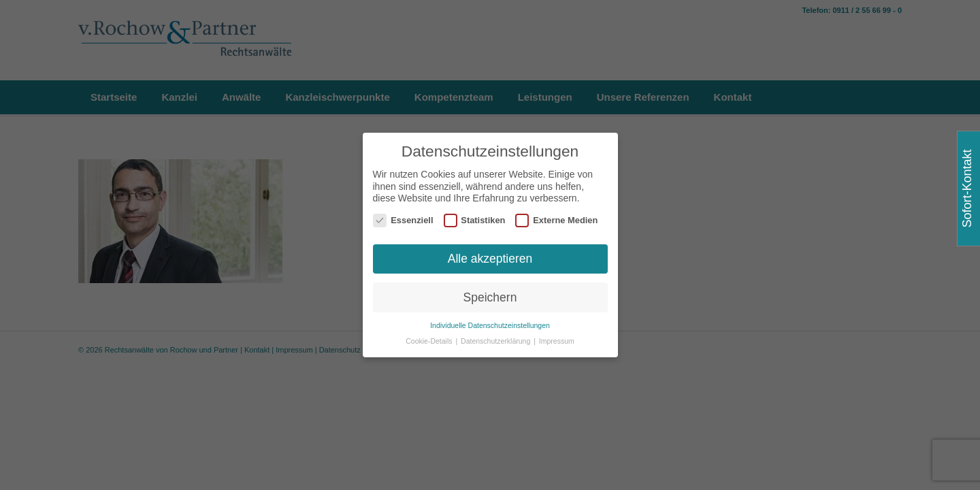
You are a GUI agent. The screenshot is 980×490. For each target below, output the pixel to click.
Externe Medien (556, 220)
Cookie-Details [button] (430, 341)
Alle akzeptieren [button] (490, 258)
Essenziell (403, 220)
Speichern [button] (490, 297)
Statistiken (475, 220)
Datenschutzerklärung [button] (496, 341)
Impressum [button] (557, 341)
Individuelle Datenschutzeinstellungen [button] (490, 325)
